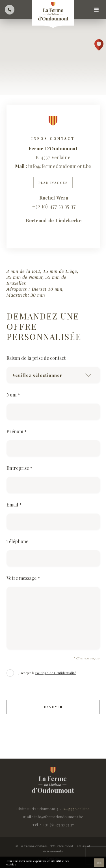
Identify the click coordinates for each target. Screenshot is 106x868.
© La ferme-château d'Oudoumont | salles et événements (53, 849)
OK (99, 864)
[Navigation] (96, 10)
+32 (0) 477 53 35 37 (58, 825)
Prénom (17, 431)
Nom (13, 395)
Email (14, 505)
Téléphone (17, 541)
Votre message (23, 578)
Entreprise (19, 468)
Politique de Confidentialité (56, 673)
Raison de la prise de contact (36, 358)
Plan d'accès (53, 183)
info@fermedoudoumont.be (60, 166)
